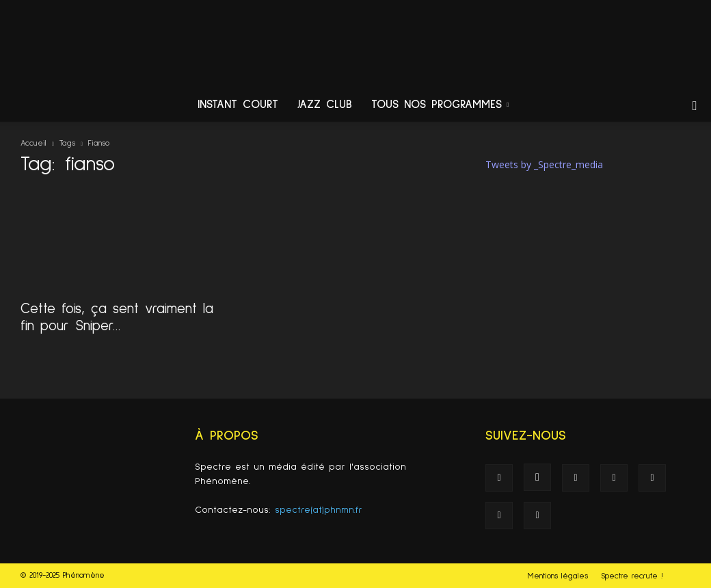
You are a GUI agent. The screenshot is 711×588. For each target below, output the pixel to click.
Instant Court (238, 105)
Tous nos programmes (440, 105)
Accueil (33, 144)
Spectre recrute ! (632, 576)
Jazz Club (325, 105)
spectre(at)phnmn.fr (319, 510)
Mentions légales (558, 576)
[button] (695, 106)
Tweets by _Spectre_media (544, 164)
